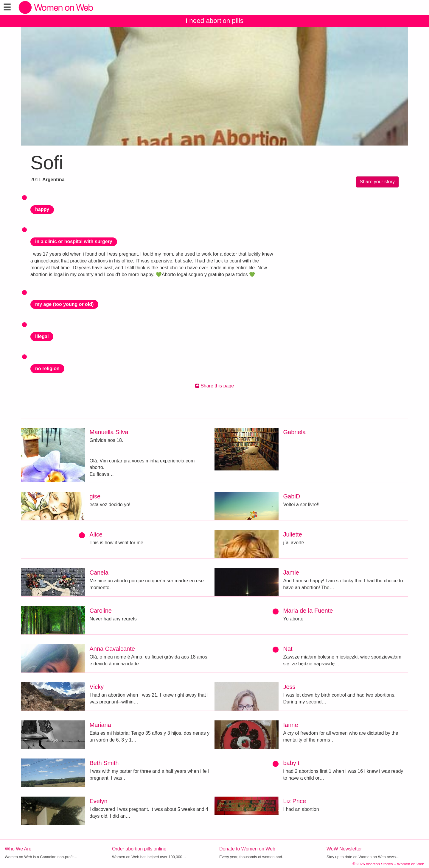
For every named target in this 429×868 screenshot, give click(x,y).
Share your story (377, 182)
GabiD (292, 496)
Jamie (291, 573)
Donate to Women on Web (247, 849)
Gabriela (295, 432)
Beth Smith (104, 763)
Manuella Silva (109, 432)
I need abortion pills (214, 21)
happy (42, 209)
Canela (99, 573)
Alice (96, 534)
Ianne (291, 725)
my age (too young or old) (64, 304)
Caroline (101, 611)
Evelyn (99, 801)
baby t (291, 763)
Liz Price (295, 801)
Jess (289, 687)
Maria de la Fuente (308, 611)
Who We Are (18, 849)
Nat (288, 649)
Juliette (293, 534)
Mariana (100, 725)
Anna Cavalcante (112, 649)
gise (95, 496)
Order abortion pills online (139, 849)
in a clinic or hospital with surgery (74, 241)
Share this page (215, 386)
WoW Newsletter (344, 849)
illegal (42, 336)
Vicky (97, 687)
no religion (47, 369)
